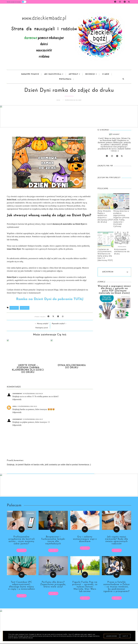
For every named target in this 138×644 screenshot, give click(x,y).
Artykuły (75, 74)
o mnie (106, 74)
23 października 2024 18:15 (33, 419)
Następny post (42, 328)
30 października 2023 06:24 (33, 394)
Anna (15, 406)
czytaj (21, 550)
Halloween (25, 308)
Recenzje (91, 74)
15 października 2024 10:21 (27, 406)
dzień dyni (14, 308)
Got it (125, 636)
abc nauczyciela (54, 74)
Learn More (112, 636)
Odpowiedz (17, 399)
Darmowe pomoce (30, 74)
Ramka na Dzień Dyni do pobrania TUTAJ (50, 299)
